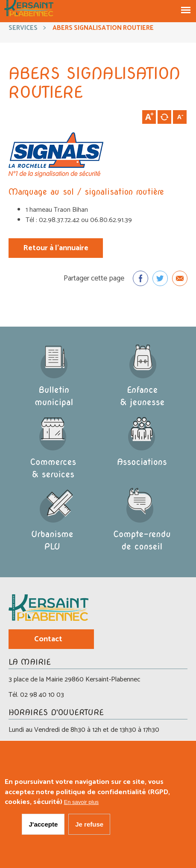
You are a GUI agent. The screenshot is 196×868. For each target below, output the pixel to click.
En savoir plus (81, 805)
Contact (48, 639)
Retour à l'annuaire (56, 248)
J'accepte (43, 827)
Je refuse (89, 827)
